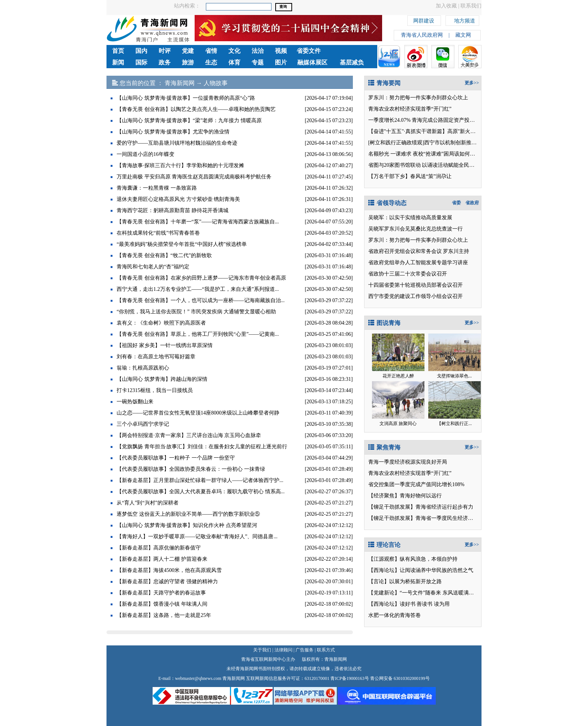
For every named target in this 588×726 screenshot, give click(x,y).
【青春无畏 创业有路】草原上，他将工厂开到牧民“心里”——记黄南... (198, 334)
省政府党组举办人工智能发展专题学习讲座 (418, 263)
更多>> (472, 83)
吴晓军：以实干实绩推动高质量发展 (410, 218)
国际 (141, 62)
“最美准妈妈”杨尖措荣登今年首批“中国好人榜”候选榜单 (182, 244)
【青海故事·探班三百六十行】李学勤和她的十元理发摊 (180, 165)
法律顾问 (283, 650)
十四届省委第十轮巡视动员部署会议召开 (415, 285)
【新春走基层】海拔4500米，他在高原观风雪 (169, 570)
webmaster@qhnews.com (198, 678)
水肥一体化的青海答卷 (394, 615)
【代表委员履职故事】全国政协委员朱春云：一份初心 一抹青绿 (191, 469)
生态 (211, 62)
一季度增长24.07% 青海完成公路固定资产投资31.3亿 (429, 120)
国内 (141, 51)
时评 (165, 51)
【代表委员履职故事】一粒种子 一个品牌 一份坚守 (176, 458)
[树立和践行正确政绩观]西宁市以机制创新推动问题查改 (433, 143)
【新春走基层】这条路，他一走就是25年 (164, 615)
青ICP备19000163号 (350, 678)
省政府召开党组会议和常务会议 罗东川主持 (419, 251)
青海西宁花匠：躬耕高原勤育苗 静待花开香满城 (172, 210)
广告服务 (304, 650)
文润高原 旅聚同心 (398, 424)
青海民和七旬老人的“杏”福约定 (153, 267)
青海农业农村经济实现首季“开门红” (410, 109)
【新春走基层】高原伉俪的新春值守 (159, 548)
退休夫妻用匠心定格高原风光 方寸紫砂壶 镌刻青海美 (178, 199)
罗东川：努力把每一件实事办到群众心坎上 (418, 98)
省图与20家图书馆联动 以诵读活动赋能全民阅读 (424, 165)
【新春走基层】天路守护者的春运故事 (161, 593)
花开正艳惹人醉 (398, 376)
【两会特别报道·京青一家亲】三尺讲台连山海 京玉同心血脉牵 (189, 435)
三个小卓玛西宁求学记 (143, 424)
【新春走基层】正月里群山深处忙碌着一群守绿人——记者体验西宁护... (200, 480)
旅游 (188, 62)
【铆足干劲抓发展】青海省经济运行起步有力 (421, 507)
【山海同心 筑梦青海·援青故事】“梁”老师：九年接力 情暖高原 (189, 121)
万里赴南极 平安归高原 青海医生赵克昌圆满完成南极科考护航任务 (194, 177)
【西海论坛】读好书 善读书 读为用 (409, 604)
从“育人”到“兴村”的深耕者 (148, 503)
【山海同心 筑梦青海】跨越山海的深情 (162, 379)
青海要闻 (384, 83)
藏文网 (463, 35)
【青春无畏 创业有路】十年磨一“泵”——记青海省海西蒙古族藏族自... (198, 222)
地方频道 (465, 20)
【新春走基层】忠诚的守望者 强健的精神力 (167, 582)
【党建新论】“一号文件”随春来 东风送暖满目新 (424, 593)
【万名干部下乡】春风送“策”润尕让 (410, 176)
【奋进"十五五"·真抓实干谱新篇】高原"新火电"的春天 (431, 131)
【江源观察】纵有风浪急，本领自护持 (413, 559)
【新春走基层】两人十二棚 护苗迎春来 (162, 559)
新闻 (118, 62)
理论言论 (384, 545)
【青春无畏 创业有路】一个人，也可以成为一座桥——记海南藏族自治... (201, 300)
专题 (258, 62)
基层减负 (352, 62)
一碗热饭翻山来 (135, 402)
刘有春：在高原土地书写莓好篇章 (156, 357)
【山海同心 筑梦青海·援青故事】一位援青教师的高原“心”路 (186, 98)
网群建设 (424, 20)
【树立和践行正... (454, 424)
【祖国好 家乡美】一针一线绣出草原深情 (165, 345)
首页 (118, 51)
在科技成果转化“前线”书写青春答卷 (158, 233)
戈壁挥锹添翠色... (454, 376)
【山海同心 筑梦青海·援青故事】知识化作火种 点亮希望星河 (187, 525)
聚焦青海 (384, 447)
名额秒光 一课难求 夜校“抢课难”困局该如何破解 (424, 154)
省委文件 (309, 51)
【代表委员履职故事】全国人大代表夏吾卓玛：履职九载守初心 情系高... (201, 492)
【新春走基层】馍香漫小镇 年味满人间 (162, 604)
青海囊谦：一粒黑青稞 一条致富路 (157, 188)
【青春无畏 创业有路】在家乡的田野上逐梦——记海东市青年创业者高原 (201, 278)
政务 (165, 62)
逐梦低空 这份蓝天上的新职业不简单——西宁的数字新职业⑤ (188, 514)
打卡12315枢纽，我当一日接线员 (155, 390)
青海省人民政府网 (422, 35)
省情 (211, 51)
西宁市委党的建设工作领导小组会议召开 (415, 296)
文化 (234, 51)
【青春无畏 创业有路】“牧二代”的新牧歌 (164, 255)
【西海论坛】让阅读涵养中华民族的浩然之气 (421, 570)
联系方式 (326, 650)
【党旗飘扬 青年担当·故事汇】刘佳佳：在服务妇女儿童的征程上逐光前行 (202, 447)
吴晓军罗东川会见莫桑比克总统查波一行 (415, 229)
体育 (234, 62)
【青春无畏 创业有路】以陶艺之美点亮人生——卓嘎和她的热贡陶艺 (196, 109)
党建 (188, 51)
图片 (281, 62)
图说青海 (384, 323)
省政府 (472, 203)
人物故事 (216, 83)
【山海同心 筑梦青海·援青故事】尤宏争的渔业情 (173, 132)
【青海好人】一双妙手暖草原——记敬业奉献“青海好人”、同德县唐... (197, 537)
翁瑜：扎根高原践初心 (143, 368)
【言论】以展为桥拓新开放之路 (405, 582)
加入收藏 (446, 6)
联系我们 (471, 6)
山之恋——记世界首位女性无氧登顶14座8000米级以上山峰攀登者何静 (198, 413)
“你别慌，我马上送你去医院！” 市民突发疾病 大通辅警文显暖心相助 (196, 312)
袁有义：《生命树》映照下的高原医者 (161, 323)
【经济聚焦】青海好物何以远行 (405, 496)
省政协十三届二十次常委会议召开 (408, 274)
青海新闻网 (180, 83)
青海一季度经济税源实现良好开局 (408, 462)
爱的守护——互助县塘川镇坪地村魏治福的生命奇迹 (177, 143)
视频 (281, 51)
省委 (456, 203)
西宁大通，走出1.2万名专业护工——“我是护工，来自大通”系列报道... (198, 289)
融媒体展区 (312, 62)
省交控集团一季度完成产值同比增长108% (416, 484)
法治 (258, 51)
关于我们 (262, 650)
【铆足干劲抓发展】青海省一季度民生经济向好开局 (429, 518)
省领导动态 (387, 203)
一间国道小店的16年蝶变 (145, 154)
